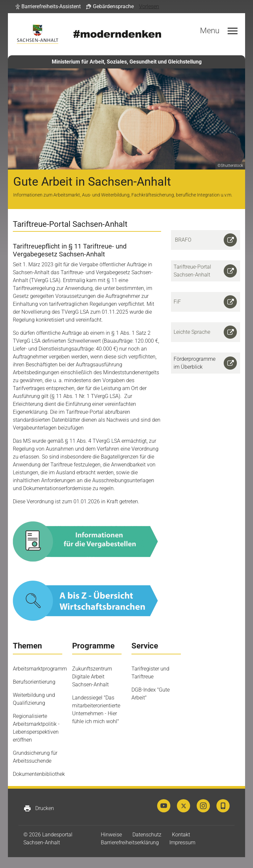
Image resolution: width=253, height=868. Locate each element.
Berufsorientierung (34, 682)
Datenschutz (147, 835)
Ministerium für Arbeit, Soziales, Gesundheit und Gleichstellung (127, 62)
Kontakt (181, 835)
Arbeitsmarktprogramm (40, 669)
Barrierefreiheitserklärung (130, 842)
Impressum (182, 842)
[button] (48, 7)
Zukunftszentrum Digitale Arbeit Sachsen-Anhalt (92, 677)
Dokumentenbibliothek (39, 774)
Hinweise (111, 835)
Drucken (39, 808)
